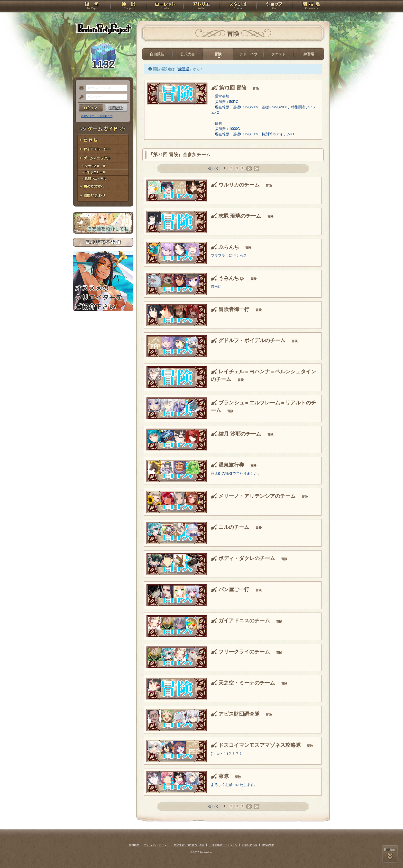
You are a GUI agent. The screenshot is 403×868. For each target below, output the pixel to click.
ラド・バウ (248, 54)
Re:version (268, 845)
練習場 (309, 54)
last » (256, 169)
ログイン (91, 108)
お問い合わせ (103, 196)
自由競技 (157, 54)
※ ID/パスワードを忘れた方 (97, 116)
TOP (92, 6)
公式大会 (188, 54)
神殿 (129, 6)
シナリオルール (103, 166)
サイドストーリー (103, 149)
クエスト (279, 54)
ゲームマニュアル (103, 158)
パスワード (80, 97)
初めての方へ (103, 187)
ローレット (165, 6)
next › (249, 169)
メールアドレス (80, 88)
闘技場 (311, 6)
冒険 (218, 54)
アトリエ (201, 6)
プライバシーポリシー (156, 845)
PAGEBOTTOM (390, 854)
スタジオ (238, 6)
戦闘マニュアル (103, 179)
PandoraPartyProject (103, 28)
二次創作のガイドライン (223, 845)
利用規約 (134, 845)
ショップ (274, 6)
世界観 (103, 140)
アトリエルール (103, 172)
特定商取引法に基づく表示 (189, 845)
